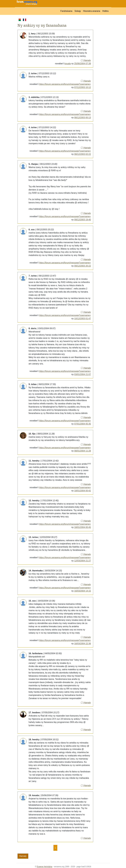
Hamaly (86, 60)
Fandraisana (66, 11)
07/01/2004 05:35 (83, 424)
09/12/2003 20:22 (83, 266)
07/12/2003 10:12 (83, 87)
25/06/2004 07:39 (83, 64)
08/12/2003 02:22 (83, 154)
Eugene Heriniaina (45, 867)
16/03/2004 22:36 (83, 644)
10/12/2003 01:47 (83, 319)
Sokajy (78, 11)
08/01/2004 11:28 (83, 451)
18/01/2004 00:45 (83, 527)
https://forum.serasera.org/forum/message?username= (65, 84)
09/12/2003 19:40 (83, 220)
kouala (68, 64)
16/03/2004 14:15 (83, 591)
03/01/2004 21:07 (83, 374)
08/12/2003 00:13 (83, 118)
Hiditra (105, 11)
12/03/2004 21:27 (83, 561)
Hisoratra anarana (92, 11)
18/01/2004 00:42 (83, 491)
